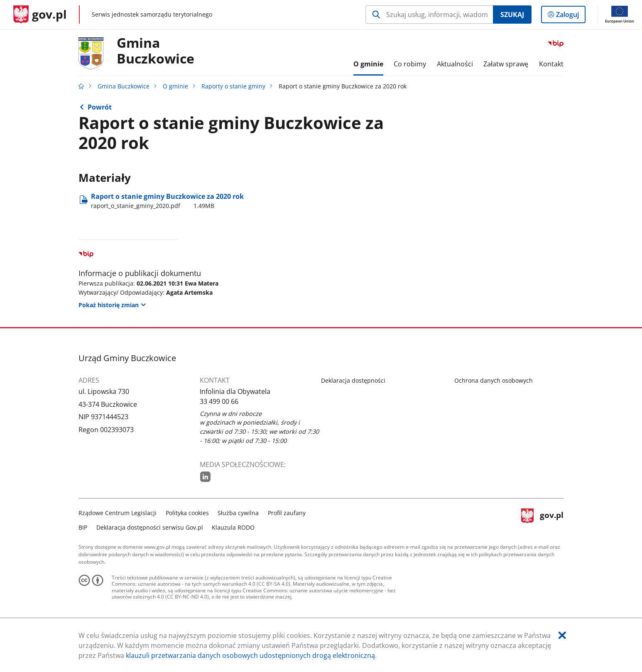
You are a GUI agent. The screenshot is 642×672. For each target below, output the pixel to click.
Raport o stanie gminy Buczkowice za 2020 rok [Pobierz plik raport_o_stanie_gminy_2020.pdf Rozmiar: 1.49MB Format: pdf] (167, 201)
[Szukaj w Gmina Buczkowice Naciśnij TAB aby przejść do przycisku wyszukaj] (429, 15)
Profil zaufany (287, 513)
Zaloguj (570, 16)
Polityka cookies (187, 513)
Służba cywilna (238, 513)
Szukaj (512, 15)
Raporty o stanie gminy (233, 86)
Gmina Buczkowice (156, 51)
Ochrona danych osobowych (494, 380)
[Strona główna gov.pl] (40, 15)
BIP (83, 527)
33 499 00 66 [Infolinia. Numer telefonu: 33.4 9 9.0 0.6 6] (219, 401)
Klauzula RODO (233, 527)
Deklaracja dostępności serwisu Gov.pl (150, 527)
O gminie (175, 86)
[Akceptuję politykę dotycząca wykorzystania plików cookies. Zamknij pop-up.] (562, 635)
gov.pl (542, 519)
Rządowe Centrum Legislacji (118, 513)
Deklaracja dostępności (353, 380)
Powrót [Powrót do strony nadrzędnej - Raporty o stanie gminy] (100, 107)
